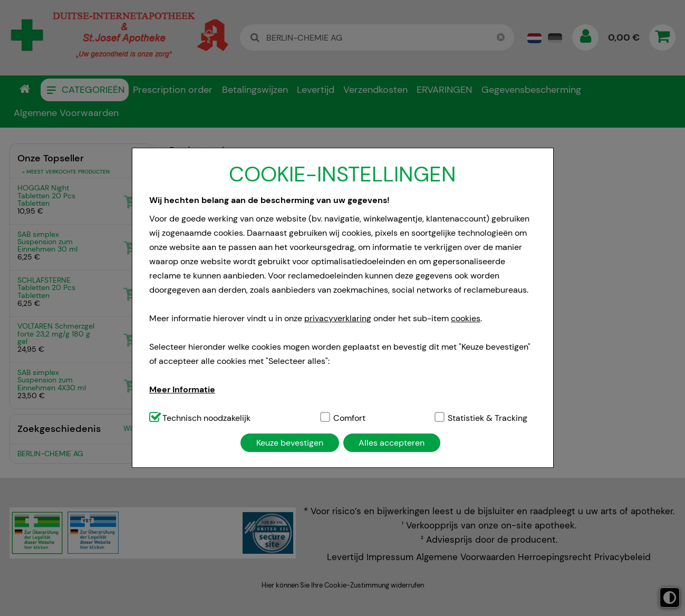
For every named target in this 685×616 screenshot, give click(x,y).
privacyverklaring (338, 318)
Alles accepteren (392, 443)
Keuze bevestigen (290, 443)
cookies (466, 318)
